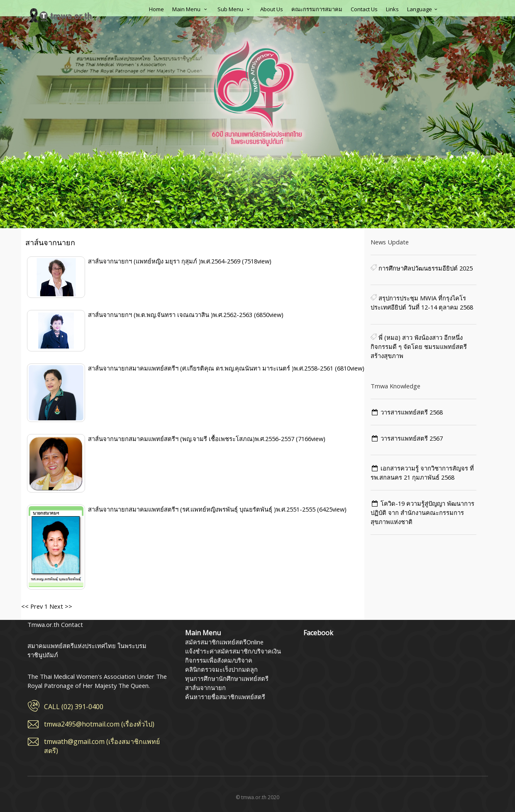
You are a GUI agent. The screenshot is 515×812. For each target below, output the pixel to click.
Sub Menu (235, 9)
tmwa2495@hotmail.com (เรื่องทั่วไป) (99, 724)
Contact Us (364, 9)
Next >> (60, 606)
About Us (272, 9)
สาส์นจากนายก (205, 688)
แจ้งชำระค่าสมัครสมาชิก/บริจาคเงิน (233, 651)
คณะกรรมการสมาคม (317, 9)
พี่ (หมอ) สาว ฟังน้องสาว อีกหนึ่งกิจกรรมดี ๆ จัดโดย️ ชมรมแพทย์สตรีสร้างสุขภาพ (419, 346)
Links (392, 9)
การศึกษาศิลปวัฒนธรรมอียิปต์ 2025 (425, 268)
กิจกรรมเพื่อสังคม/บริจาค (219, 660)
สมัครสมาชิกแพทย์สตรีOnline (224, 642)
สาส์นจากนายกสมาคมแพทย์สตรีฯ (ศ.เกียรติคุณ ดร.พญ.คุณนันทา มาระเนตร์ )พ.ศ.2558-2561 (211, 368)
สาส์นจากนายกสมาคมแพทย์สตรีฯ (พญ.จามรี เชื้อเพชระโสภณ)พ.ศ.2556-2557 (192, 439)
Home (156, 9)
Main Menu (191, 9)
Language (423, 9)
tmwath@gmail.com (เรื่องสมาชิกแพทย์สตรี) (102, 746)
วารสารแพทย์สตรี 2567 (412, 438)
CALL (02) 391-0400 (74, 707)
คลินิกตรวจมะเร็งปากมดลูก (221, 669)
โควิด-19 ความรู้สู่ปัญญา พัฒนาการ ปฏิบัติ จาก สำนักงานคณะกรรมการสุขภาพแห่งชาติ (423, 512)
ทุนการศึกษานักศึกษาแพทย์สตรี (227, 678)
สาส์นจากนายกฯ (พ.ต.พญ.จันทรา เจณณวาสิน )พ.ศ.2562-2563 (171, 315)
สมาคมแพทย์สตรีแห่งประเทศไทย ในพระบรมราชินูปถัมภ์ (61, 15)
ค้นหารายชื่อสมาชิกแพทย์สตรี (225, 697)
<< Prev (32, 606)
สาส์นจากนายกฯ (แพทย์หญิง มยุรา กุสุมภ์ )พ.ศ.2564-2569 (165, 261)
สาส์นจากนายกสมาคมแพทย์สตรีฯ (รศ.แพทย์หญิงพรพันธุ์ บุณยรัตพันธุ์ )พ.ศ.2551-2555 (203, 509)
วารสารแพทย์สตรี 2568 (412, 412)
